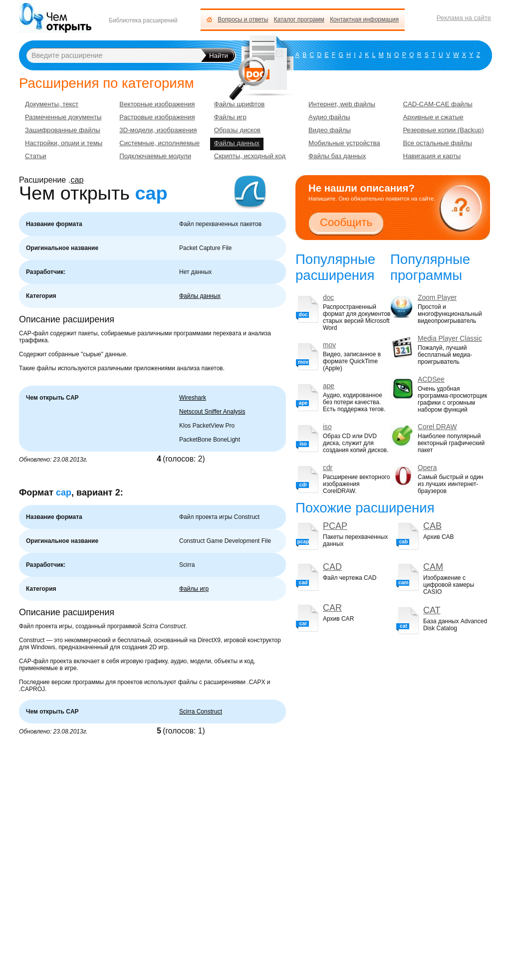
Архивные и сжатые (433, 117)
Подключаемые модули (155, 156)
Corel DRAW (437, 427)
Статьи (36, 156)
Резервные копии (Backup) (443, 130)
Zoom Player (437, 298)
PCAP (335, 526)
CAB (432, 526)
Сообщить (346, 222)
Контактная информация (364, 19)
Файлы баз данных (337, 156)
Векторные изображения (157, 104)
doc (328, 298)
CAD (332, 567)
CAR (332, 608)
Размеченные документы (63, 117)
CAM (433, 567)
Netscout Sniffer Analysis (212, 412)
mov (329, 345)
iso (327, 427)
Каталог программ (299, 19)
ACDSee (431, 379)
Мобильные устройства (344, 143)
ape (329, 386)
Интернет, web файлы (342, 104)
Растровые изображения (157, 117)
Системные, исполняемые (159, 143)
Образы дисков (237, 130)
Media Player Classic (450, 339)
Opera (427, 468)
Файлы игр (194, 589)
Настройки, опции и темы (64, 143)
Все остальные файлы (437, 143)
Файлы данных (200, 296)
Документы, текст (52, 104)
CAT (432, 610)
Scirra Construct (201, 712)
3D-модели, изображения (158, 130)
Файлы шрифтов (240, 104)
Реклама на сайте (464, 18)
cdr (328, 468)
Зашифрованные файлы (63, 130)
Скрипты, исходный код (250, 156)
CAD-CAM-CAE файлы (437, 104)
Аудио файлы (329, 117)
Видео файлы (330, 130)
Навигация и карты (432, 156)
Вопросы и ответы (243, 19)
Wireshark (193, 398)
